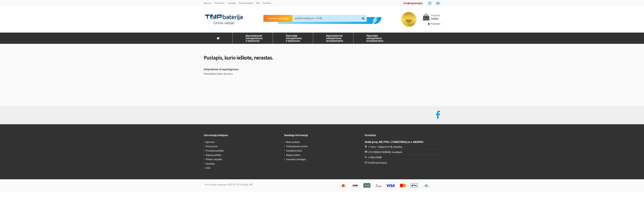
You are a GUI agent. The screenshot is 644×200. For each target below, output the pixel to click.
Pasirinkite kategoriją (278, 18)
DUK (258, 3)
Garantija (232, 3)
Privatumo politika (215, 151)
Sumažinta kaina (294, 151)
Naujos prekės (293, 155)
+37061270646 (375, 157)
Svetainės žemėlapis (296, 159)
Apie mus (208, 3)
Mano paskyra (293, 142)
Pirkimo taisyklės (246, 3)
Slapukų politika (213, 155)
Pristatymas (220, 3)
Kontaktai (267, 3)
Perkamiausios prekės (297, 146)
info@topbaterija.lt (413, 3)
